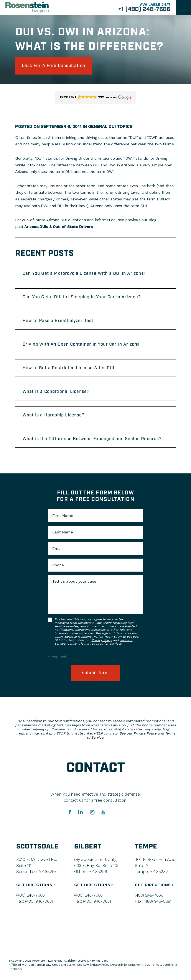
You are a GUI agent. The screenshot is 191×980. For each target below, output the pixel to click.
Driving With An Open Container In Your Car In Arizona (82, 346)
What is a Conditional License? (57, 393)
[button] (96, 98)
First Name (63, 518)
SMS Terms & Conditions (162, 967)
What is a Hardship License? (54, 417)
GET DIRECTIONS (36, 887)
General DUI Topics (110, 127)
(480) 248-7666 (30, 897)
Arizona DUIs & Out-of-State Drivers (58, 227)
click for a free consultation (55, 66)
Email (58, 551)
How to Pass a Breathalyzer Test (58, 322)
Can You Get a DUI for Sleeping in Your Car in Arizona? (83, 298)
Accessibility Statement (128, 967)
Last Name (63, 534)
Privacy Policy (102, 642)
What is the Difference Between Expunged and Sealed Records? (93, 441)
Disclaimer (16, 971)
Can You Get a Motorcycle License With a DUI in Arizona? (85, 274)
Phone (58, 567)
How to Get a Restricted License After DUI (69, 369)
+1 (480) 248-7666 (144, 10)
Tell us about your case (74, 583)
